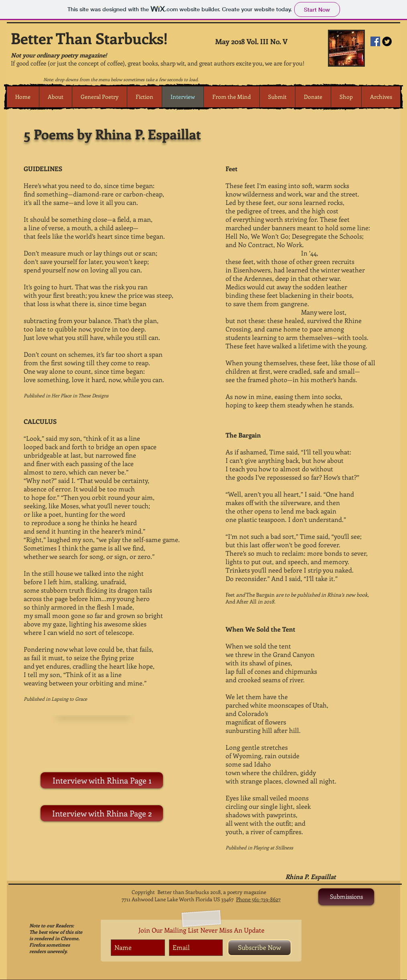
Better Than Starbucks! (89, 38)
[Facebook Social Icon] (375, 41)
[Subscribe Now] (259, 948)
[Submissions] (346, 897)
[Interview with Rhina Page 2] (102, 813)
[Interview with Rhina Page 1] (102, 780)
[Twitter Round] (387, 41)
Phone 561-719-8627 (258, 899)
